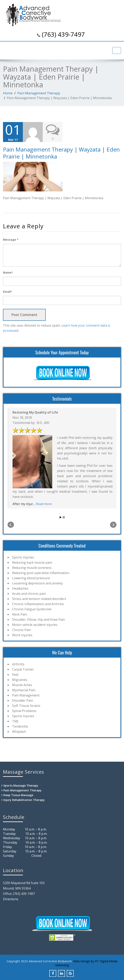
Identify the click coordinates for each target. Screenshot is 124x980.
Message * (11, 240)
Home (8, 93)
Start (61, 517)
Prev (11, 525)
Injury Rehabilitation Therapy (24, 800)
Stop (64, 517)
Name (8, 272)
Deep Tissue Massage (18, 795)
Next (113, 525)
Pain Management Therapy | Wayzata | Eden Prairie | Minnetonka (61, 153)
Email (7, 292)
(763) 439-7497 (63, 34)
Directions (11, 899)
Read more (44, 504)
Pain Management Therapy (39, 93)
